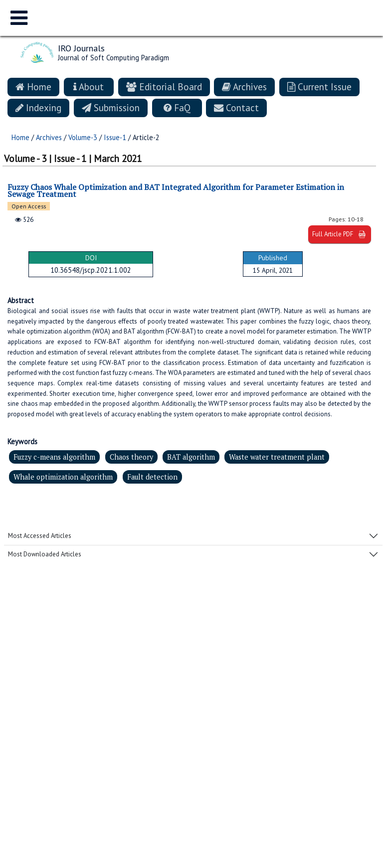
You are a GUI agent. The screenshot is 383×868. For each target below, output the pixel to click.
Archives (244, 87)
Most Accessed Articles (40, 536)
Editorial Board (164, 87)
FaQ (177, 107)
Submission (111, 107)
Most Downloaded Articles (45, 554)
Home (33, 87)
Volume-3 (83, 137)
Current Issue (319, 87)
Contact (236, 107)
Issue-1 (115, 137)
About (89, 87)
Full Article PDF (340, 234)
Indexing (38, 107)
